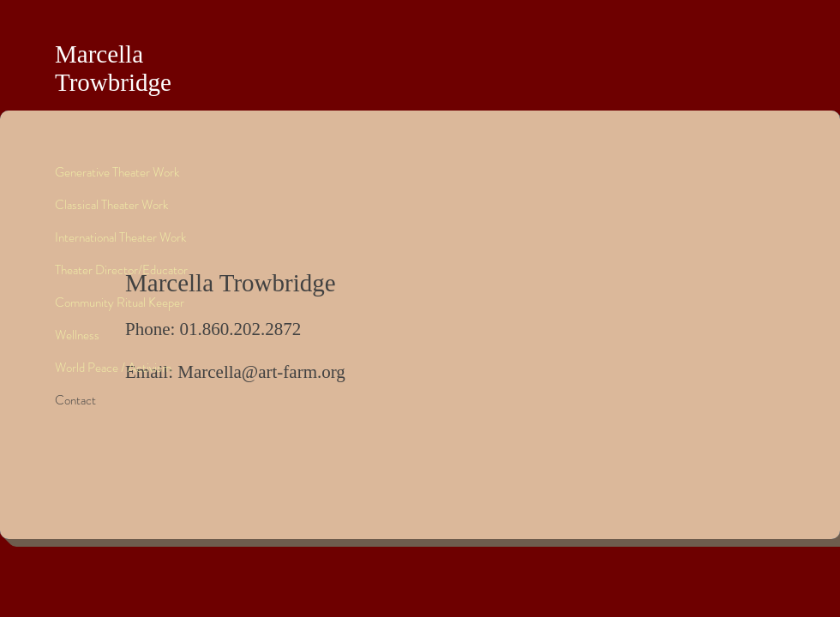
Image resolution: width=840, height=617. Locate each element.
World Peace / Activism (113, 368)
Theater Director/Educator (121, 270)
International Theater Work (120, 237)
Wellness (77, 335)
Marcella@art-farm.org (261, 372)
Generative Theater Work (117, 172)
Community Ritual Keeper (120, 303)
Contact (75, 400)
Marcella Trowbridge (113, 68)
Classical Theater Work (111, 205)
